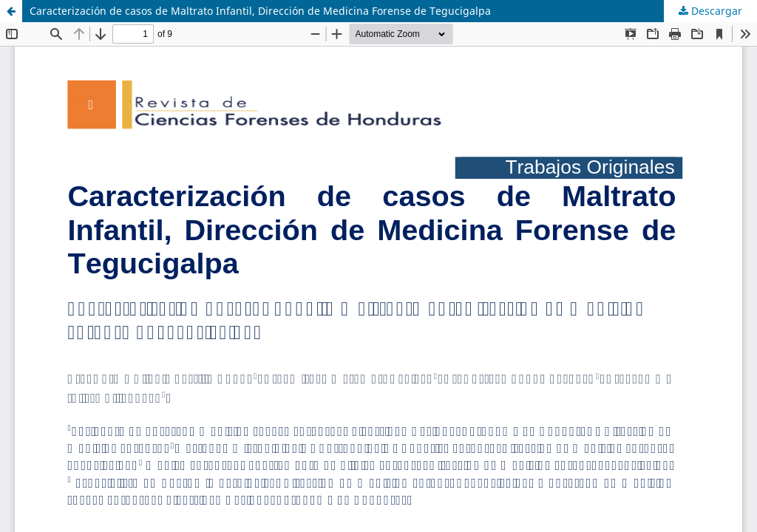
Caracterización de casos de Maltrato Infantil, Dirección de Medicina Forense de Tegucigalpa (260, 11)
